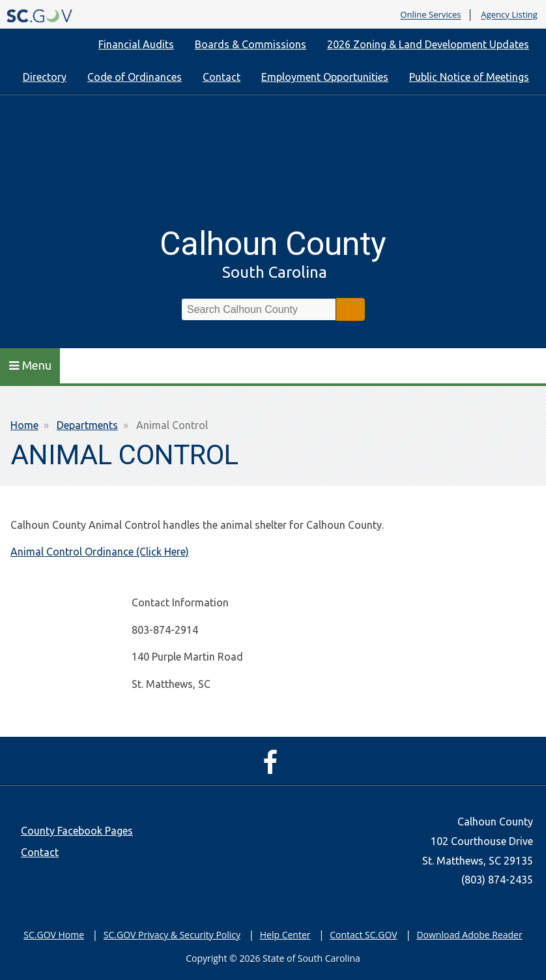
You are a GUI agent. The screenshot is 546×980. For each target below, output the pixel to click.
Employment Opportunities (325, 77)
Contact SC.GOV (364, 935)
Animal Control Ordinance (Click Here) (100, 552)
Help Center (285, 935)
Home (24, 425)
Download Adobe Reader (469, 935)
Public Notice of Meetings (469, 77)
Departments (87, 425)
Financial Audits (136, 44)
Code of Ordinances (135, 77)
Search (351, 309)
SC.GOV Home (54, 935)
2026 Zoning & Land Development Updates (428, 44)
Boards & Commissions (251, 44)
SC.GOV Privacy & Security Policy (172, 935)
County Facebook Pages (77, 831)
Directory (45, 77)
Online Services (430, 15)
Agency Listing (509, 15)
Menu (30, 365)
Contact (222, 77)
